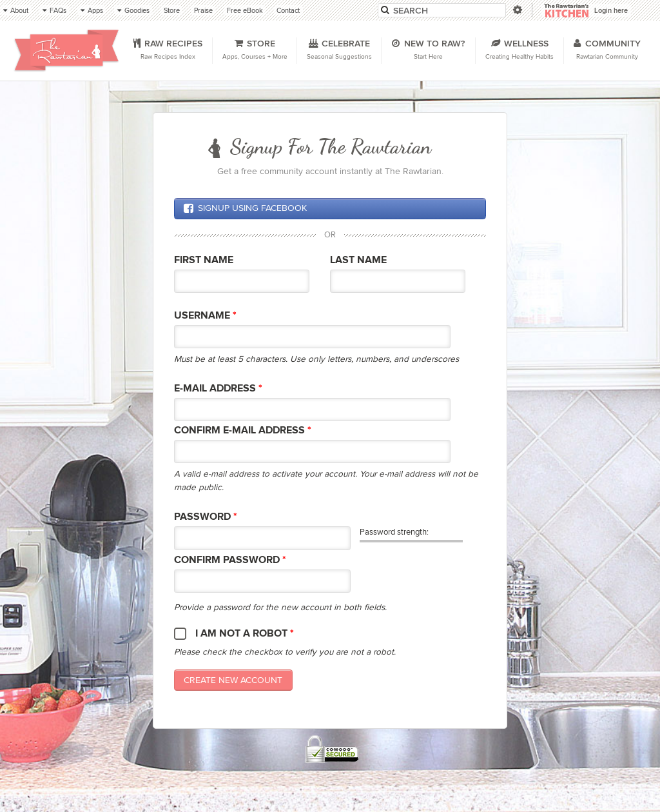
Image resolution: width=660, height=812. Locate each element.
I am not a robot (245, 634)
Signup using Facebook (245, 208)
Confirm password (230, 560)
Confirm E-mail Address (243, 431)
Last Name (358, 260)
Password (206, 517)
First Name (204, 260)
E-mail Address (218, 389)
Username (205, 316)
